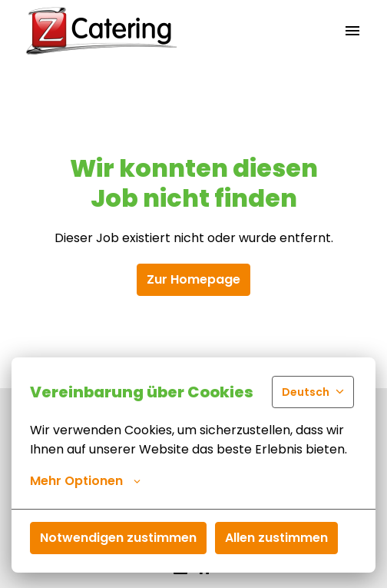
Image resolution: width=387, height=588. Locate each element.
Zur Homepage (193, 279)
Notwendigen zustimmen (118, 538)
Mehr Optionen (85, 481)
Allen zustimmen (276, 538)
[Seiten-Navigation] (352, 31)
